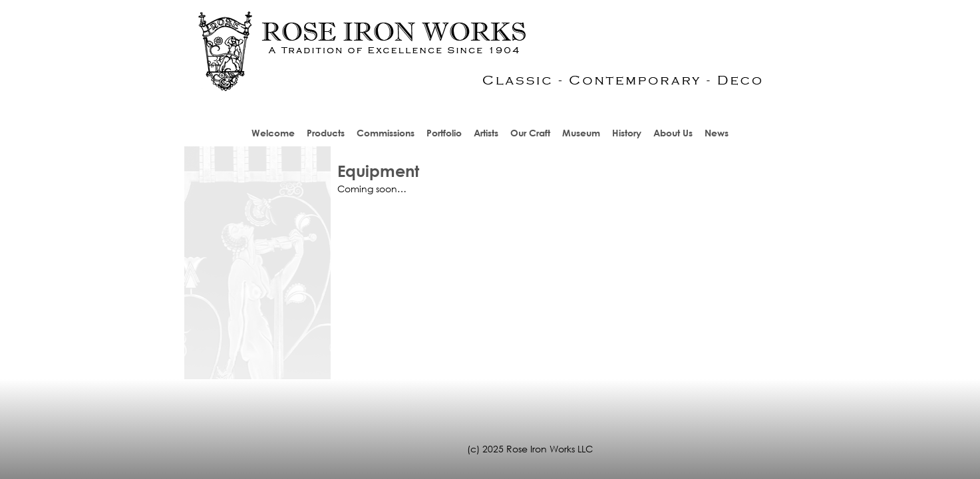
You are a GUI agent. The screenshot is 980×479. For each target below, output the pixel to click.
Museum (581, 133)
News (717, 133)
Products (326, 133)
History (627, 133)
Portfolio (444, 133)
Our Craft (530, 133)
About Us (673, 133)
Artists (486, 133)
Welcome (273, 133)
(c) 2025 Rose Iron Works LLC (530, 449)
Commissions (386, 133)
